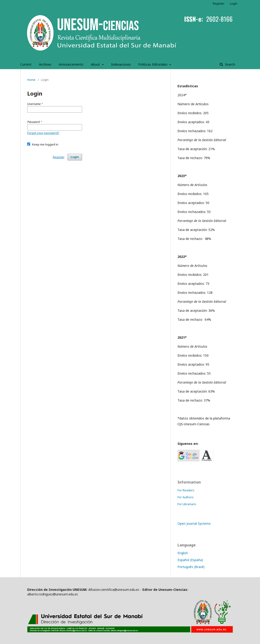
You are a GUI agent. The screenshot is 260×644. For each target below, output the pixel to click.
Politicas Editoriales (153, 64)
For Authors (186, 497)
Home (31, 80)
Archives (45, 64)
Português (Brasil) (191, 567)
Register (219, 3)
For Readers (186, 490)
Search (230, 64)
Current (26, 64)
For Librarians (187, 504)
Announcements (71, 64)
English (183, 553)
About (96, 64)
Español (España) (190, 560)
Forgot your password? (43, 133)
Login (234, 3)
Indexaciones (121, 64)
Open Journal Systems (194, 523)
